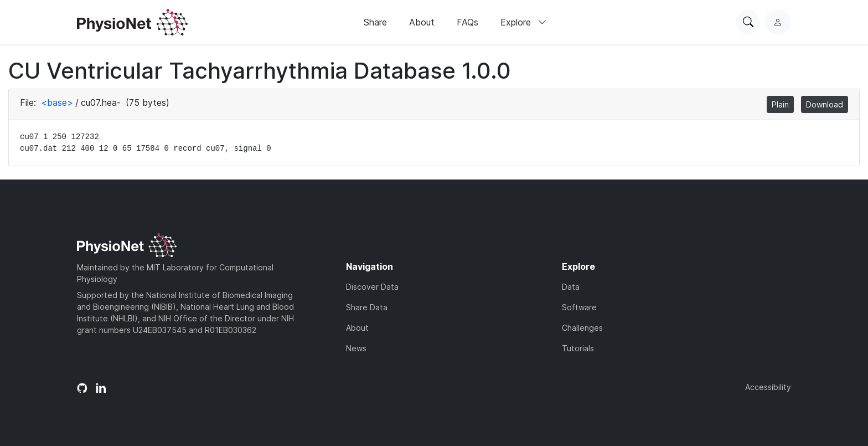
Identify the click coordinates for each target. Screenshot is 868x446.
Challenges (582, 328)
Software (579, 307)
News (356, 348)
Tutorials (578, 348)
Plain (780, 104)
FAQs (467, 22)
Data (571, 287)
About (422, 22)
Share (375, 22)
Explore (524, 22)
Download (825, 104)
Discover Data (372, 287)
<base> (57, 102)
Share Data (367, 307)
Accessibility (768, 387)
